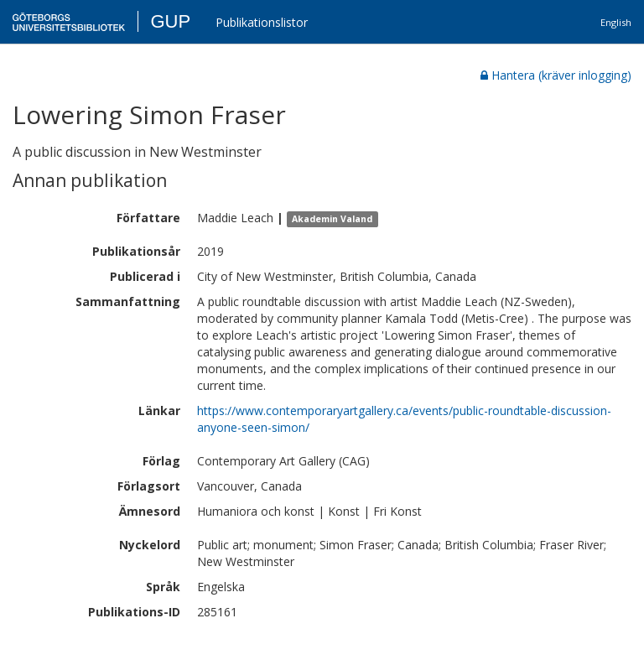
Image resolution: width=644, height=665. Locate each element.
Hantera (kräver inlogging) (556, 75)
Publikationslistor (262, 22)
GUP (170, 21)
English (616, 22)
